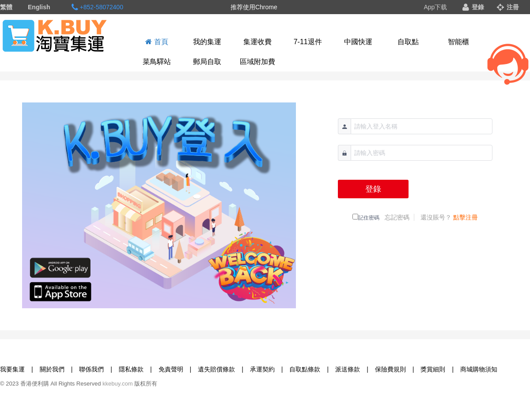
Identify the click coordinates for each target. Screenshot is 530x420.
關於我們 (52, 369)
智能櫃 (458, 42)
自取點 (408, 42)
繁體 (6, 7)
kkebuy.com (117, 384)
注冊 (508, 7)
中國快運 (358, 42)
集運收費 (257, 42)
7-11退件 (308, 42)
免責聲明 (171, 369)
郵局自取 (207, 62)
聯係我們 (91, 369)
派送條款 (348, 369)
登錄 (473, 7)
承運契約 (262, 369)
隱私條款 (131, 369)
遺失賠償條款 (216, 369)
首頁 (157, 42)
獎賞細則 (433, 369)
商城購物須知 (479, 369)
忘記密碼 (397, 217)
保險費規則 (390, 369)
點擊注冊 (466, 217)
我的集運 (207, 42)
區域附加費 (257, 62)
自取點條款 (305, 369)
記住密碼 (369, 218)
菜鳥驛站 (157, 62)
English (39, 7)
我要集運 (12, 369)
